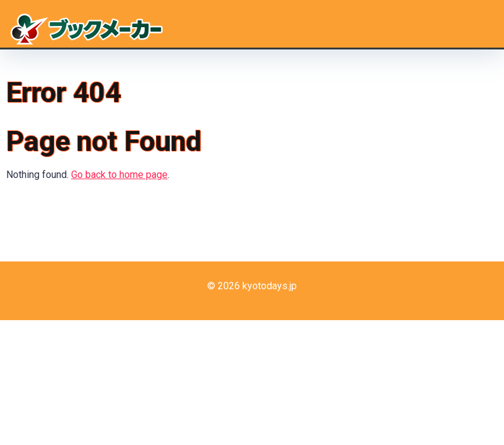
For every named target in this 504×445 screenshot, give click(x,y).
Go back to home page (119, 175)
